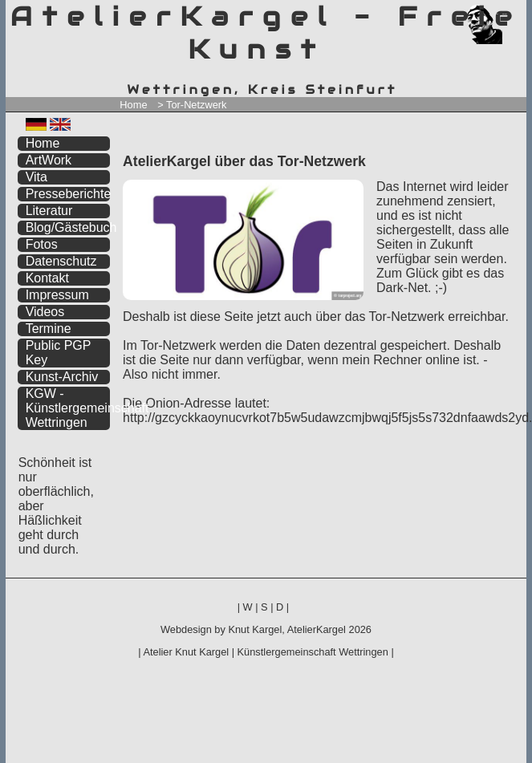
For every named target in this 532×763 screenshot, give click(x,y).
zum (515, 14)
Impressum (57, 295)
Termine (49, 329)
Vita (37, 177)
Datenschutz (61, 261)
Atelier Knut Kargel (186, 652)
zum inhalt (505, 14)
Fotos (42, 244)
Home (133, 105)
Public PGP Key (59, 353)
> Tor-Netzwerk (192, 105)
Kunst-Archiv (62, 377)
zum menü (495, 14)
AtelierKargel (317, 629)
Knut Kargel (255, 629)
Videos (45, 312)
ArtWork (49, 160)
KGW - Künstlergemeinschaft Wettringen (68, 408)
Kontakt (47, 278)
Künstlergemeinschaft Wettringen (313, 652)
